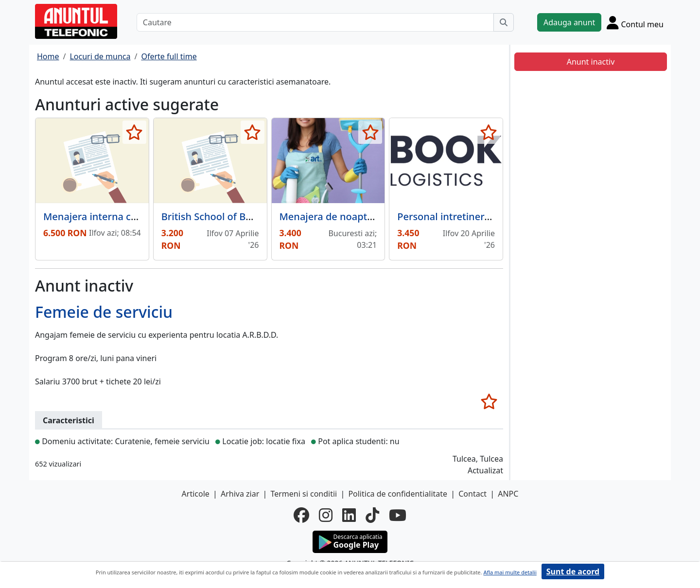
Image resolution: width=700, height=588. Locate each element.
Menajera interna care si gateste (118, 216)
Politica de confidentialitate (398, 494)
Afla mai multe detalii (510, 572)
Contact (472, 494)
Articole (196, 494)
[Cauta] (504, 22)
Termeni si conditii (304, 494)
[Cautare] (315, 22)
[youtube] (398, 515)
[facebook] (301, 515)
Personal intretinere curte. (458, 216)
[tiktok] (372, 515)
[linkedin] (349, 515)
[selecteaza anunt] (134, 132)
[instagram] (326, 515)
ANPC (508, 494)
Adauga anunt (569, 22)
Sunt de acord (573, 571)
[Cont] (635, 22)
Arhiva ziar (240, 494)
